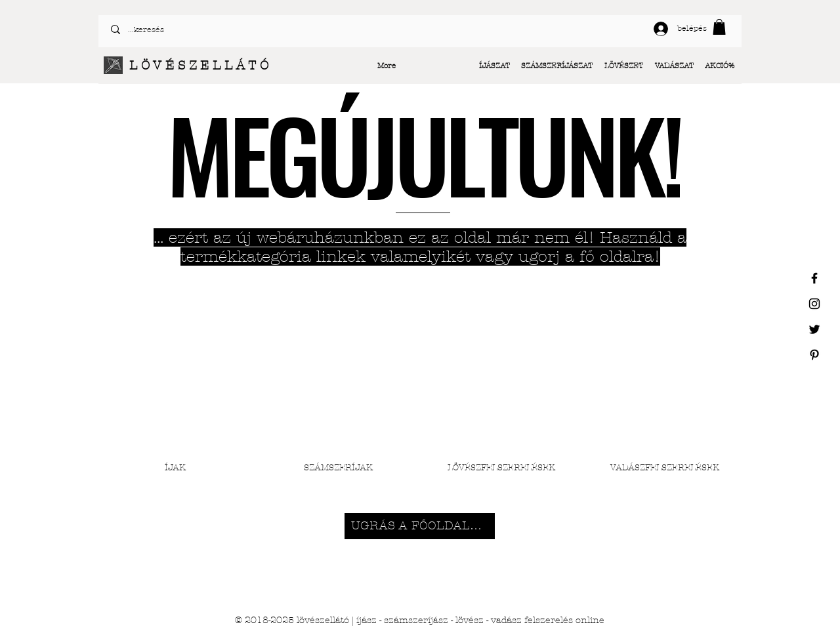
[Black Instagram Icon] (814, 304)
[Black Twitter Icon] (814, 329)
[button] (719, 27)
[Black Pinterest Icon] (814, 355)
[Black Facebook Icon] (814, 278)
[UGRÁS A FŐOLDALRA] (420, 526)
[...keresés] (260, 30)
